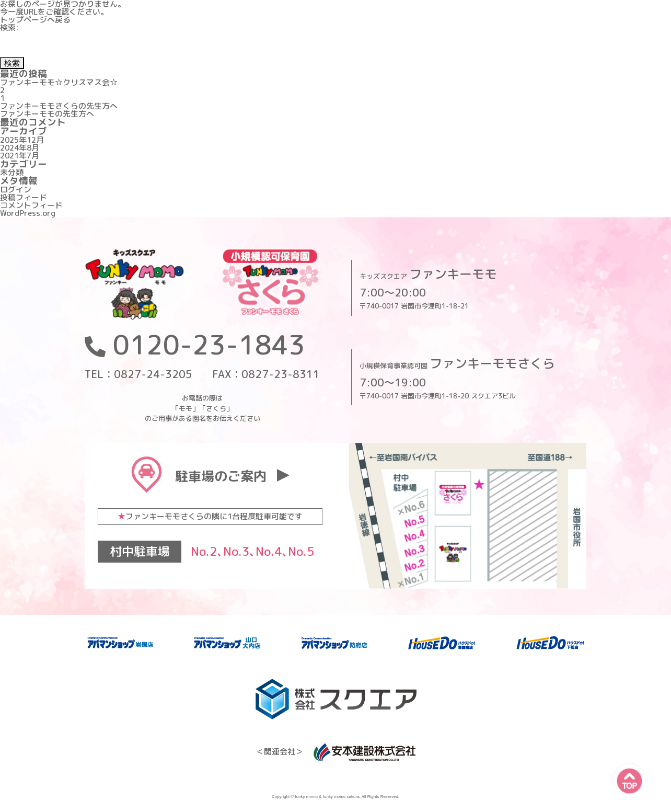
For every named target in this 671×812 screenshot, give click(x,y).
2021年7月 (20, 156)
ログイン (16, 190)
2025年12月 (22, 140)
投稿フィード (24, 197)
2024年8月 (20, 148)
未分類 (12, 172)
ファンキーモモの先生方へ (47, 114)
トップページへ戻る (35, 20)
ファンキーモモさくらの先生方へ (59, 106)
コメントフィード (31, 205)
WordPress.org (28, 213)
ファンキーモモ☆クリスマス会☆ (59, 82)
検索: (9, 27)
